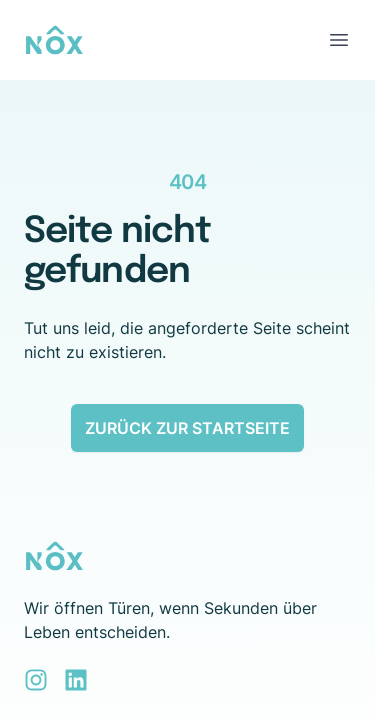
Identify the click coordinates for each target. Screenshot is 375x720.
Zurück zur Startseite (187, 428)
